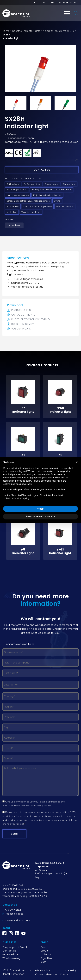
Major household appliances (47, 195)
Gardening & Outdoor (17, 190)
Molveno (46, 954)
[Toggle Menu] (67, 13)
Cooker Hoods (51, 184)
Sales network (68, 3)
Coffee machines (32, 184)
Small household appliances (38, 207)
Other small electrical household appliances (28, 201)
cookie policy (25, 481)
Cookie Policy (69, 971)
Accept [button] (40, 509)
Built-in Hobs (13, 184)
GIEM (43, 962)
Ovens (57, 201)
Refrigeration (13, 207)
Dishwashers (69, 184)
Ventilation (12, 212)
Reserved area (11, 954)
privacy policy (16, 471)
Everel (44, 947)
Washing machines (31, 212)
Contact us (47, 3)
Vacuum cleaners (65, 207)
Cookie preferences (46, 974)
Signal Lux (14, 225)
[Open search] (76, 13)
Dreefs (45, 951)
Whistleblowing (11, 958)
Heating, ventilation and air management (51, 190)
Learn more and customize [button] (40, 516)
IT (34, 3)
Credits (64, 974)
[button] (77, 462)
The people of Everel (15, 947)
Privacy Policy (43, 806)
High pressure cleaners (18, 195)
